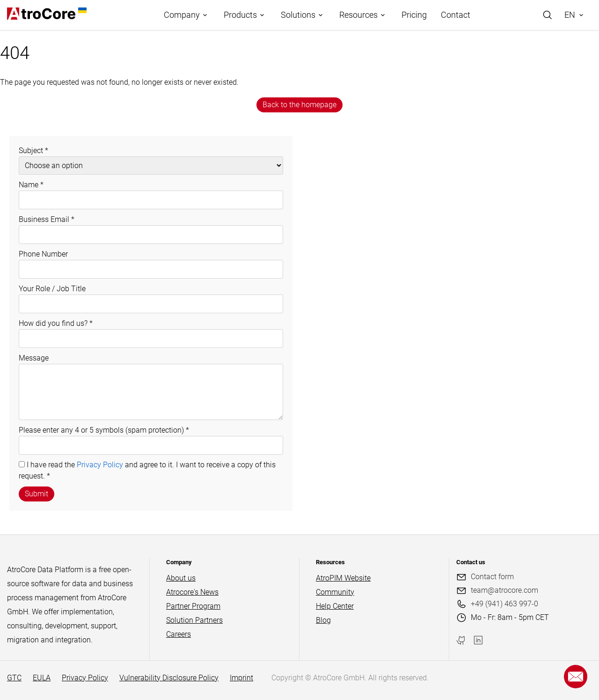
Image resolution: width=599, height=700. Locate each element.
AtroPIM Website (343, 578)
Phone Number (43, 254)
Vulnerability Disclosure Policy (169, 678)
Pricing (414, 15)
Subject (33, 151)
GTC (14, 678)
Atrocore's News (192, 592)
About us (181, 578)
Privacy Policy (100, 465)
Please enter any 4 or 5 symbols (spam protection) (104, 430)
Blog (323, 620)
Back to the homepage (299, 105)
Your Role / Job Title (52, 289)
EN (570, 15)
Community (335, 592)
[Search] (548, 15)
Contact (456, 15)
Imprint (241, 678)
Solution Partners (194, 620)
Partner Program (193, 606)
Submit (37, 494)
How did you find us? (56, 323)
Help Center (335, 606)
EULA (42, 678)
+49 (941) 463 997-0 (504, 604)
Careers (179, 634)
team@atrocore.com (504, 590)
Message (34, 358)
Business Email (47, 219)
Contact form (492, 577)
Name (31, 185)
